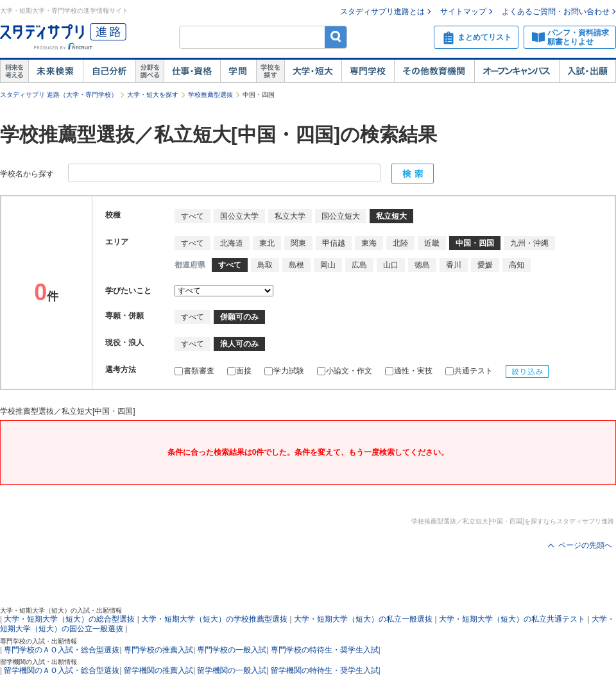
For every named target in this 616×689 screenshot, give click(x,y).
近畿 (432, 243)
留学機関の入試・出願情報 (38, 662)
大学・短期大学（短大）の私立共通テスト (512, 619)
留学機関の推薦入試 (158, 670)
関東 (298, 243)
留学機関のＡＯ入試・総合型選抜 (62, 670)
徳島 (422, 265)
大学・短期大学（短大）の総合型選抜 (69, 619)
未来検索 (56, 71)
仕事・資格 (192, 71)
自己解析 (109, 71)
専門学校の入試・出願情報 (38, 641)
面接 (239, 371)
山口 (391, 265)
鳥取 (265, 265)
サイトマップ (463, 12)
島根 (296, 265)
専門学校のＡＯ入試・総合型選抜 (62, 650)
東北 (267, 243)
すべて (193, 216)
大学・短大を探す (153, 95)
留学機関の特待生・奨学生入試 (325, 670)
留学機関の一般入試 (232, 670)
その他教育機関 (434, 71)
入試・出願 (587, 71)
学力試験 (284, 371)
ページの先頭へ (585, 545)
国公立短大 (341, 216)
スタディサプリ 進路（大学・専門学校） (59, 95)
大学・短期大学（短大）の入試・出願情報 (61, 610)
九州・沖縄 (529, 243)
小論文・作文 (345, 371)
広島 (359, 265)
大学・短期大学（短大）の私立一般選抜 (363, 619)
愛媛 (485, 265)
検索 (336, 37)
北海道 (232, 243)
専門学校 (368, 71)
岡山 (328, 265)
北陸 (400, 243)
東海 (369, 243)
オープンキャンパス (517, 71)
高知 (517, 265)
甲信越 (334, 243)
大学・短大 (313, 71)
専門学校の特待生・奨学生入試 (325, 650)
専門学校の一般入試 (232, 650)
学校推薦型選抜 (210, 95)
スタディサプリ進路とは (382, 12)
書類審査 (194, 371)
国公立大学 (239, 216)
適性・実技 (409, 371)
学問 (238, 71)
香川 (454, 265)
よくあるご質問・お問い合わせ (556, 12)
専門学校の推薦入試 (158, 650)
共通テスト (469, 371)
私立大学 (290, 216)
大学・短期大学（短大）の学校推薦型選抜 (214, 619)
